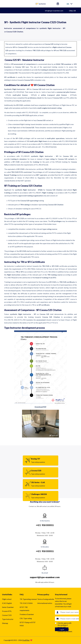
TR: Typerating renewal (28, 599)
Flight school (7, 599)
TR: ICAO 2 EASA (26, 603)
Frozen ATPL (7, 611)
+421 (45, 525)
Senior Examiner (8, 607)
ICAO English (7, 603)
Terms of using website (46, 599)
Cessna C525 (7, 615)
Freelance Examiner (27, 614)
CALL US (72, 11)
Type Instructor (8, 619)
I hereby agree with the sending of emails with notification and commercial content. (65, 627)
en (68, 4)
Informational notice (45, 603)
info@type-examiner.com (54, 11)
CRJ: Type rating (26, 618)
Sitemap (5, 623)
